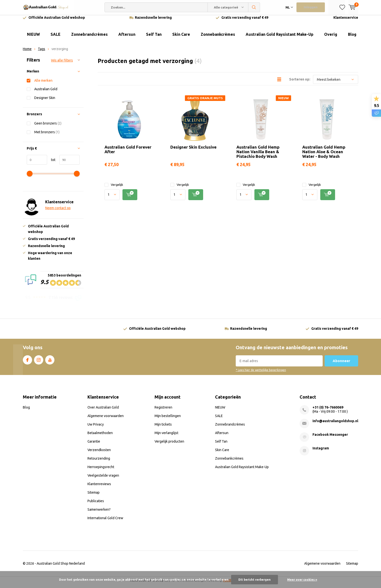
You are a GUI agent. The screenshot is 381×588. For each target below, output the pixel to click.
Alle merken (43, 84)
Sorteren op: (300, 83)
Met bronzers (47, 135)
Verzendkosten (99, 454)
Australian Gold (46, 93)
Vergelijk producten (169, 445)
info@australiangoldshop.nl (335, 425)
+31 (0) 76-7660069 (328, 411)
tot (51, 163)
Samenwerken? (99, 513)
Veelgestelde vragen (103, 479)
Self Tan (154, 38)
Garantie (94, 445)
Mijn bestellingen (168, 419)
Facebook (27, 363)
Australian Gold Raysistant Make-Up (280, 38)
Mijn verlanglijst (166, 437)
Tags (42, 53)
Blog (352, 38)
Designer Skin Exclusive (193, 151)
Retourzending (99, 462)
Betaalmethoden (100, 437)
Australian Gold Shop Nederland (61, 567)
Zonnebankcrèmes (218, 38)
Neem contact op (58, 212)
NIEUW (33, 38)
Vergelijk (114, 188)
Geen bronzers (48, 127)
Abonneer (341, 364)
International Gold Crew (105, 522)
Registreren (163, 411)
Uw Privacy (96, 428)
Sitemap (94, 496)
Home (27, 53)
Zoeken (254, 7)
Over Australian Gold (103, 411)
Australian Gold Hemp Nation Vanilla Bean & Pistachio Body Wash (258, 155)
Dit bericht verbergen (255, 580)
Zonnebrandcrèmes (89, 38)
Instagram (39, 363)
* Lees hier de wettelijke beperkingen (261, 374)
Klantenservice (346, 21)
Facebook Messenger (330, 438)
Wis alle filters (62, 64)
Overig (331, 38)
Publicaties (96, 505)
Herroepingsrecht (101, 471)
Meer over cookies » (302, 580)
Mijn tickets (163, 428)
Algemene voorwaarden (106, 419)
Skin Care (181, 38)
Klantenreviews (99, 488)
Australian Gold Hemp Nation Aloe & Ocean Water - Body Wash (324, 155)
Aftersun (127, 38)
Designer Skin (45, 101)
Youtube (50, 363)
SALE (56, 38)
